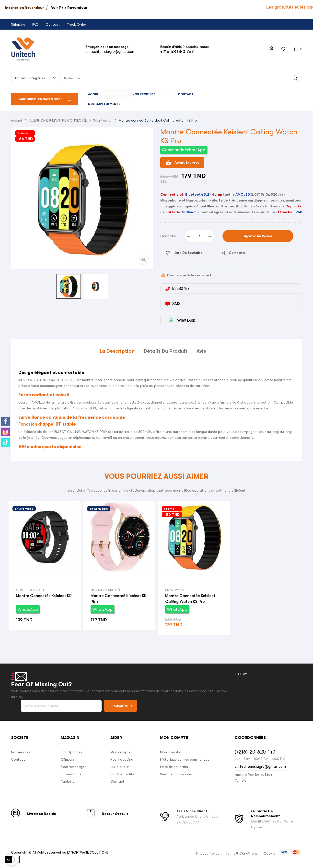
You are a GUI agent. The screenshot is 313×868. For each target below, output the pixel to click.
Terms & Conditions (242, 853)
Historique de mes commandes (185, 759)
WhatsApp (28, 609)
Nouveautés (21, 752)
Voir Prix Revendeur (69, 8)
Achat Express (182, 163)
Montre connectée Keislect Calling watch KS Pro (190, 599)
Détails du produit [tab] (166, 351)
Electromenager (73, 767)
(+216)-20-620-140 (255, 752)
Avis (201, 351)
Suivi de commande (176, 774)
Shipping (18, 24)
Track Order (76, 24)
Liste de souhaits (174, 767)
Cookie (269, 853)
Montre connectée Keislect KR (44, 596)
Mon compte (121, 752)
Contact (53, 24)
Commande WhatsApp (184, 150)
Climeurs (68, 759)
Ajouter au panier (258, 236)
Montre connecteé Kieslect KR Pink (119, 599)
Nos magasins (122, 759)
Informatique (71, 774)
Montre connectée (31, 590)
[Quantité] (200, 236)
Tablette (68, 781)
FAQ (35, 24)
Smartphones (71, 752)
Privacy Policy (208, 853)
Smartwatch (175, 590)
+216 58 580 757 (177, 52)
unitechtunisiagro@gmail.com (110, 51)
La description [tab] (117, 351)
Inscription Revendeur (24, 8)
